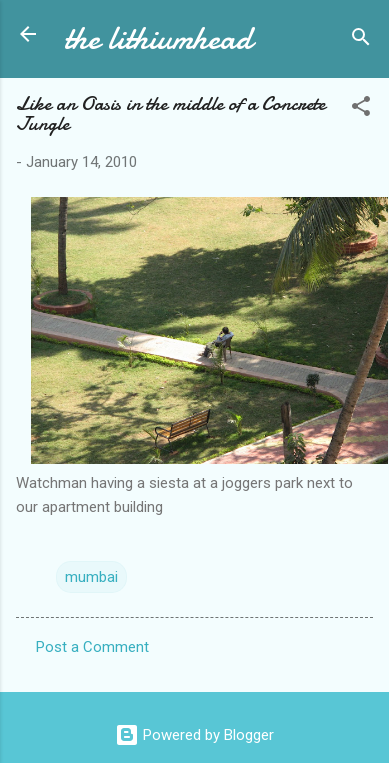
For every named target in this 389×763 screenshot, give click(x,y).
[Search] (361, 40)
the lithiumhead (158, 38)
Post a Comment (92, 647)
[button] (361, 109)
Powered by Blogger (194, 735)
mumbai (91, 577)
